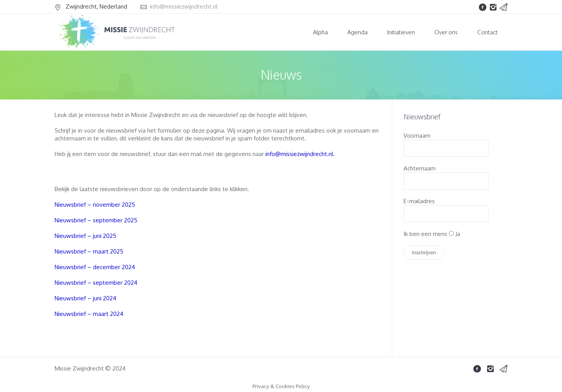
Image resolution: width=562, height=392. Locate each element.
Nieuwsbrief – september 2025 (96, 220)
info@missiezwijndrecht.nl (184, 6)
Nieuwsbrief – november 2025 (95, 205)
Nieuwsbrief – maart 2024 (89, 314)
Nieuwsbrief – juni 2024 (85, 298)
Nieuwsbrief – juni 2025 (85, 236)
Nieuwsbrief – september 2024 (96, 283)
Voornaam (417, 136)
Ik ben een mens (425, 234)
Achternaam (420, 168)
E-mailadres (419, 201)
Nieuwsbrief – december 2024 (95, 267)
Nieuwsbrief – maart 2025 (89, 251)
